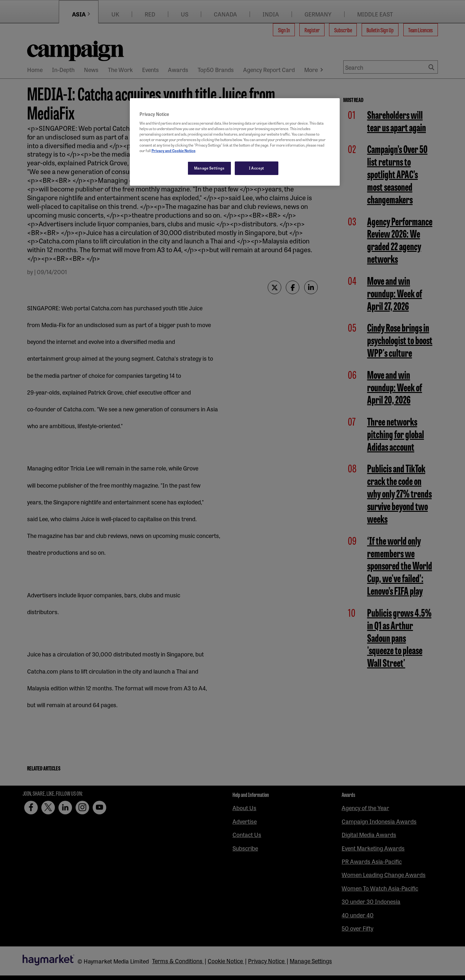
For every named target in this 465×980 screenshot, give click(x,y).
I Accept (257, 168)
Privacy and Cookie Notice (173, 150)
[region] (235, 142)
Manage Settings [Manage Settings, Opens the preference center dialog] (209, 168)
